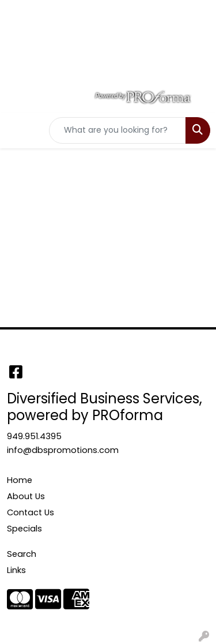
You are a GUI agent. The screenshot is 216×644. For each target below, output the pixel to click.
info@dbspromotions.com (63, 450)
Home (20, 480)
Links (16, 570)
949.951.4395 (34, 436)
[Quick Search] (118, 130)
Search (22, 554)
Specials (24, 529)
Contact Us (31, 512)
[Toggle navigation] (18, 130)
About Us (26, 496)
